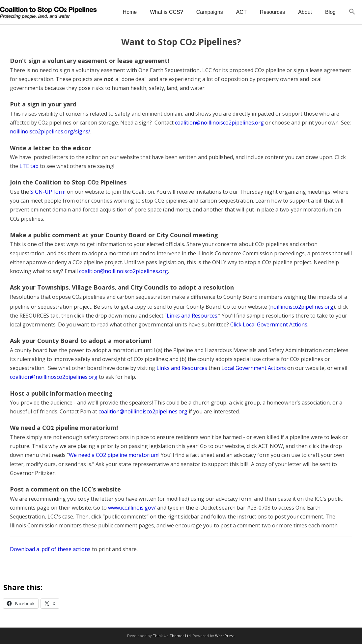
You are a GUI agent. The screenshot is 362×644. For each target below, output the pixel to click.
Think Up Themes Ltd (172, 636)
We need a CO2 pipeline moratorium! (114, 455)
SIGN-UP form (48, 192)
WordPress (225, 636)
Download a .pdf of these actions (50, 549)
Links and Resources (192, 316)
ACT (241, 12)
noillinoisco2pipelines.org (302, 307)
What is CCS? (166, 12)
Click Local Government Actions (269, 324)
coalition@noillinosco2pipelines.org (54, 377)
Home (130, 12)
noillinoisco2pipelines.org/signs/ (50, 131)
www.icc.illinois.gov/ (132, 508)
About (305, 12)
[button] (352, 12)
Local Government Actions (254, 368)
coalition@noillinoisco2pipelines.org (219, 123)
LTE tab (29, 166)
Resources (272, 12)
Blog (330, 12)
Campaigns (210, 12)
